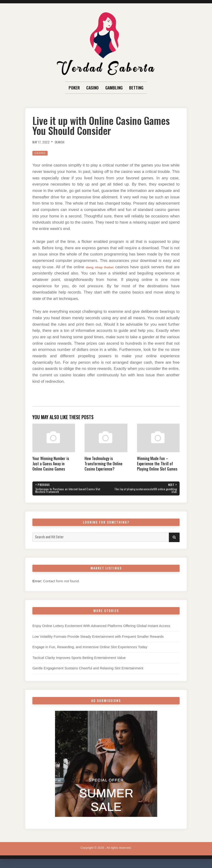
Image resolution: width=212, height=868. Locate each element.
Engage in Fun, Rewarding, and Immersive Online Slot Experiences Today (90, 649)
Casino (92, 88)
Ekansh (65, 142)
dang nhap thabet (100, 267)
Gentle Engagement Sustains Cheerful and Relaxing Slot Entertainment (88, 670)
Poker (74, 88)
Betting (136, 88)
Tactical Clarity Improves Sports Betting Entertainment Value (79, 660)
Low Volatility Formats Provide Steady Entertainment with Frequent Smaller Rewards (98, 638)
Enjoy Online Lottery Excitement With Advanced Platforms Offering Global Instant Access (101, 628)
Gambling (114, 88)
